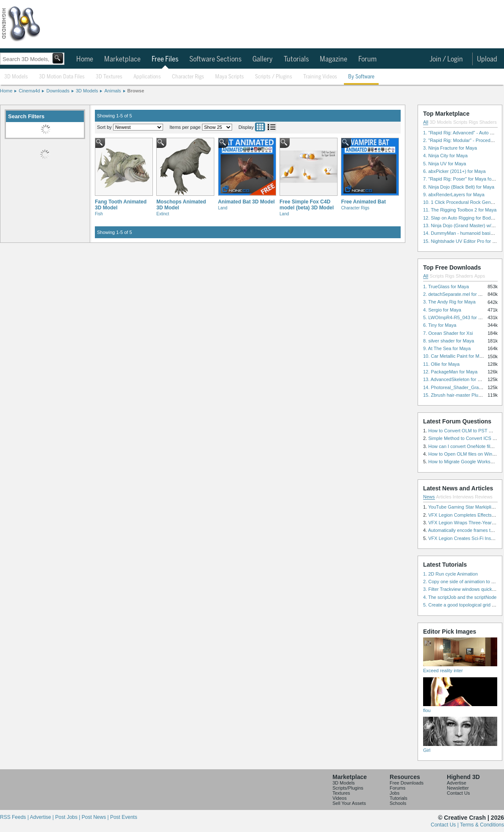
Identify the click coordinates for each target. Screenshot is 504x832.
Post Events (124, 817)
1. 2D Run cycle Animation (450, 574)
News (429, 497)
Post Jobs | (68, 817)
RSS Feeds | (15, 817)
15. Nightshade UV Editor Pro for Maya (463, 241)
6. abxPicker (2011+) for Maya (454, 171)
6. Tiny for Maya (440, 325)
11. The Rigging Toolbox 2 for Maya (460, 210)
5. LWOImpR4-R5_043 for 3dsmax (459, 317)
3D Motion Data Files (62, 77)
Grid (260, 127)
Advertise (457, 783)
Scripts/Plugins (348, 788)
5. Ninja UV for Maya (444, 164)
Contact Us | (445, 825)
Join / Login (446, 59)
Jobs (395, 793)
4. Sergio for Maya (442, 310)
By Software (361, 77)
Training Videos (320, 77)
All (426, 122)
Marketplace (122, 59)
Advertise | (42, 817)
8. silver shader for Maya (449, 341)
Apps (480, 276)
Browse (136, 91)
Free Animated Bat (363, 202)
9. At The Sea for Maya (447, 348)
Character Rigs (188, 77)
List (271, 127)
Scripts (460, 122)
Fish (99, 214)
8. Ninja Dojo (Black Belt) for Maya (459, 187)
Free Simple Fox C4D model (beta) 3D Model (307, 205)
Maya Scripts (230, 77)
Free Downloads (407, 783)
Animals (112, 91)
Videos (339, 798)
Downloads (58, 91)
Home (85, 59)
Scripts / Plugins (274, 77)
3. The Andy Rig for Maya (449, 302)
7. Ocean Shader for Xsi (448, 333)
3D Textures (109, 77)
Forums (397, 788)
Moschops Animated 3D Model (181, 205)
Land (223, 208)
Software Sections (215, 59)
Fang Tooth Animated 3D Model (121, 205)
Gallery (263, 59)
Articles (444, 497)
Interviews (463, 497)
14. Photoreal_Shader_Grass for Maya (463, 387)
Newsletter (458, 788)
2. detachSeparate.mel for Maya (456, 294)
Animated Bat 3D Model (246, 202)
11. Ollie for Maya (441, 364)
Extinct (163, 214)
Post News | (96, 817)
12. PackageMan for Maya (450, 372)
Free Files (165, 59)
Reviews (484, 497)
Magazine (334, 59)
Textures (341, 793)
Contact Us (458, 793)
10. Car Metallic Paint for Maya (455, 356)
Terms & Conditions (482, 825)
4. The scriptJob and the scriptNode (460, 597)
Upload (487, 59)
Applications (147, 77)
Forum (367, 59)
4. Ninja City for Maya (445, 156)
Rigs (474, 122)
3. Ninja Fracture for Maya (450, 148)
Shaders (488, 122)
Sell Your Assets (349, 803)
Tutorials (296, 59)
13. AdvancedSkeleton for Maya (456, 379)
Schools (398, 803)
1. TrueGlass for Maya (446, 287)
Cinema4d (29, 91)
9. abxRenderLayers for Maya (454, 195)
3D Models (16, 77)
